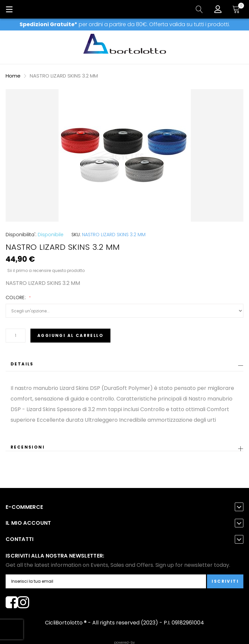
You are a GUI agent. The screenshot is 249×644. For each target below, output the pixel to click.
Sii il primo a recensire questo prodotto (46, 270)
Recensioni (28, 447)
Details (22, 364)
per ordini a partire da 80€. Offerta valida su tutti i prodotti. (125, 24)
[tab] (124, 366)
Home (13, 76)
